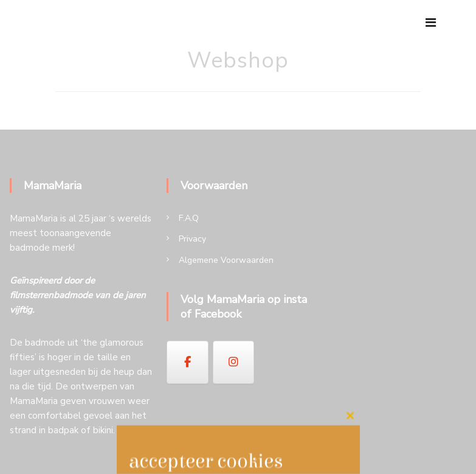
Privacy (192, 239)
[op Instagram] (233, 362)
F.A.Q (189, 218)
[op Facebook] (187, 362)
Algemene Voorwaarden (226, 260)
